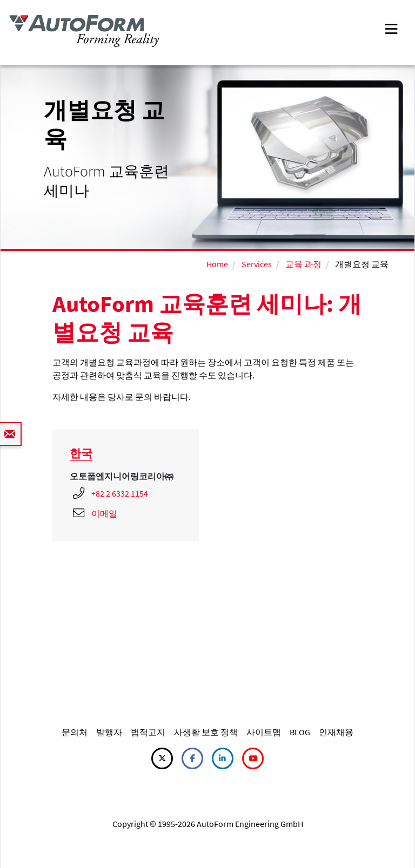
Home (217, 264)
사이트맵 (264, 732)
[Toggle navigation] (391, 28)
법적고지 (148, 732)
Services (257, 264)
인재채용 (336, 732)
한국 (81, 453)
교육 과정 (303, 264)
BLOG (300, 732)
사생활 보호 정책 (206, 732)
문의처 (75, 732)
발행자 (109, 732)
